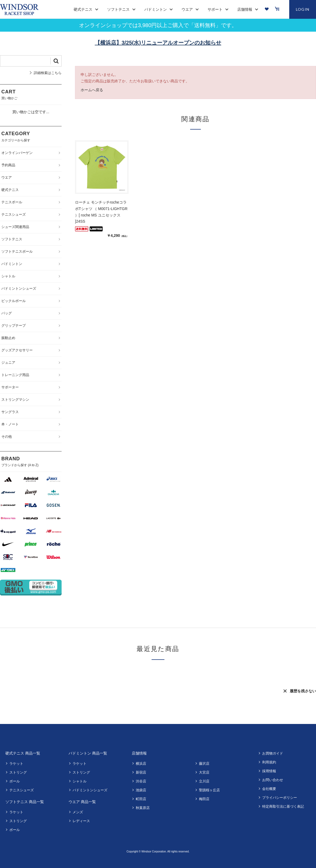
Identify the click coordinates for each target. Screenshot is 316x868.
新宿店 (141, 772)
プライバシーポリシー (280, 798)
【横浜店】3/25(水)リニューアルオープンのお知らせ (158, 43)
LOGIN (303, 9)
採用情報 (269, 771)
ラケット (16, 764)
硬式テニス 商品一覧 (23, 753)
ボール (15, 781)
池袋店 (141, 790)
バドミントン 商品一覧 (88, 753)
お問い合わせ (273, 780)
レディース (81, 821)
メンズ (78, 812)
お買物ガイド (273, 753)
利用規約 (269, 762)
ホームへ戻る (92, 90)
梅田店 (204, 799)
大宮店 (204, 772)
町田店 (141, 799)
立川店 (204, 781)
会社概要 (269, 789)
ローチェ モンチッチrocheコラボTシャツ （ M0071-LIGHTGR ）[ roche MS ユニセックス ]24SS (101, 212)
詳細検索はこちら (48, 73)
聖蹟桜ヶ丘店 (209, 790)
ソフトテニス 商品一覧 (25, 802)
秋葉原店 (143, 808)
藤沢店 (204, 764)
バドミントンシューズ (90, 790)
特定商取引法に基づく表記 (283, 806)
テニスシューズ (22, 790)
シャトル (80, 781)
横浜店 (141, 764)
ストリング (18, 772)
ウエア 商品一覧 (82, 802)
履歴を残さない (303, 691)
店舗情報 (139, 753)
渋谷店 (141, 781)
